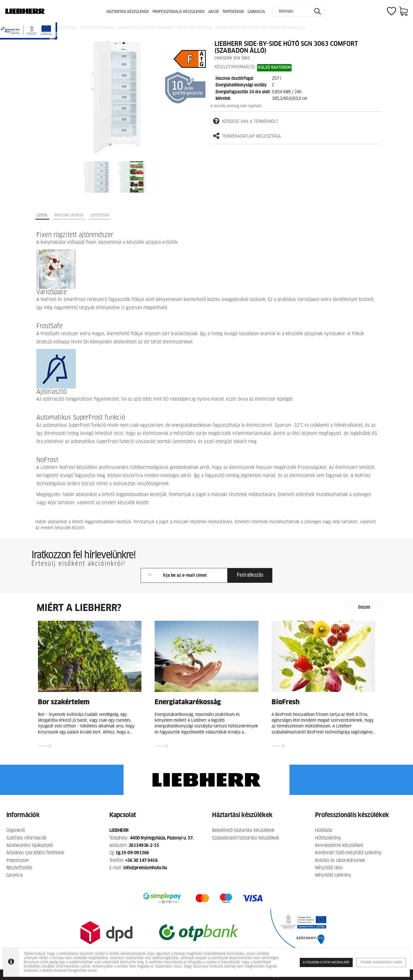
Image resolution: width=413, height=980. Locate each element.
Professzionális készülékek (179, 12)
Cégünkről (16, 831)
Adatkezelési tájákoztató (29, 846)
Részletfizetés (19, 868)
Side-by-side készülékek (195, 28)
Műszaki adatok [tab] (69, 215)
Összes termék (66, 28)
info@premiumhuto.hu (145, 868)
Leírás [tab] (42, 215)
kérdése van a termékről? (245, 121)
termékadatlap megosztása (247, 136)
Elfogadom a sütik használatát (326, 962)
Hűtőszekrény (328, 838)
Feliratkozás (250, 575)
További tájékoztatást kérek (381, 962)
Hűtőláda (324, 831)
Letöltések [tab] (100, 215)
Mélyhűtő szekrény (333, 875)
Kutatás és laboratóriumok (340, 861)
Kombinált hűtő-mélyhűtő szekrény (348, 853)
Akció (213, 12)
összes (364, 607)
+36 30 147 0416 (141, 861)
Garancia (256, 12)
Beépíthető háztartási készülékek (243, 831)
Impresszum (18, 861)
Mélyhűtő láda (329, 868)
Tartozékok (233, 12)
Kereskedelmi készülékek (339, 846)
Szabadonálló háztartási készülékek (146, 28)
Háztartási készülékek (128, 12)
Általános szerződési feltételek (35, 853)
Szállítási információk (26, 838)
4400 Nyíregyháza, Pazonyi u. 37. (162, 838)
